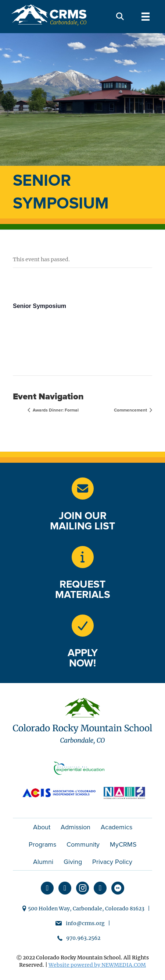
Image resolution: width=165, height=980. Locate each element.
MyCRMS (123, 844)
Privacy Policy (112, 862)
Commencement (131, 410)
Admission (76, 827)
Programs (42, 844)
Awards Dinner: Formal (55, 410)
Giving (73, 862)
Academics (116, 827)
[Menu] (146, 17)
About (42, 827)
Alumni (43, 862)
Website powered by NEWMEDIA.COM (97, 965)
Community (83, 844)
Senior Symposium (40, 306)
